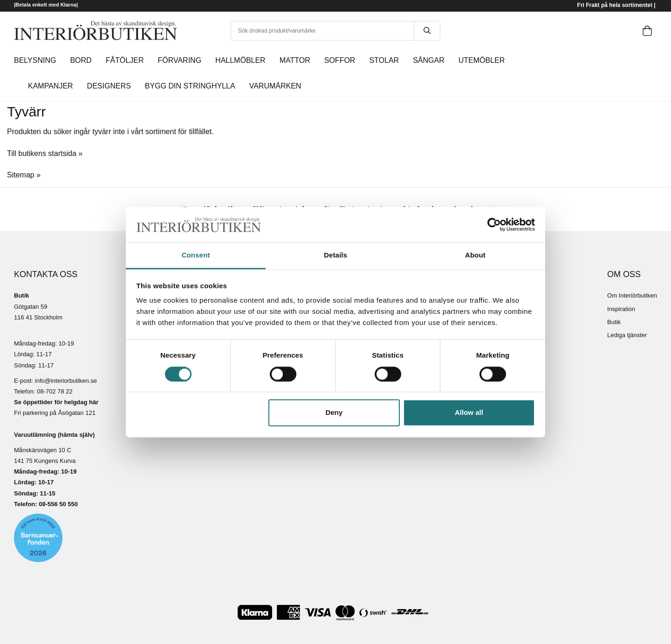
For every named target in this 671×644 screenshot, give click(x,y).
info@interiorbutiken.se (66, 381)
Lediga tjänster (627, 335)
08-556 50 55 (57, 504)
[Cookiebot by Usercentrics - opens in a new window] (494, 224)
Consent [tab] (196, 255)
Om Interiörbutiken (632, 295)
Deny (334, 413)
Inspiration (621, 309)
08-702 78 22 (55, 391)
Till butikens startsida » (45, 153)
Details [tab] (335, 255)
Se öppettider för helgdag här (56, 402)
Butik (614, 322)
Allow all (469, 413)
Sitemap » (24, 175)
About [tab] (475, 255)
